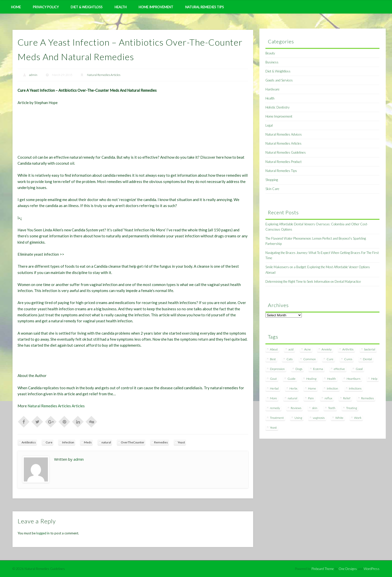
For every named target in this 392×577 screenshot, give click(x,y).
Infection (68, 442)
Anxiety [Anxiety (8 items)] (327, 349)
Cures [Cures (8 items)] (348, 359)
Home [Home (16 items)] (312, 388)
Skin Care (272, 189)
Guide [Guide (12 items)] (291, 379)
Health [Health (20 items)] (331, 379)
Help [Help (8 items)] (374, 379)
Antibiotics (29, 442)
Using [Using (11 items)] (298, 418)
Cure (49, 442)
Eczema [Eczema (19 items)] (318, 369)
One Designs (348, 569)
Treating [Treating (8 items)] (352, 408)
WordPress (372, 569)
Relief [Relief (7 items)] (347, 398)
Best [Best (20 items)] (273, 359)
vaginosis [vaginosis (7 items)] (319, 418)
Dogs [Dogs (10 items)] (299, 369)
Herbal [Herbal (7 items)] (274, 388)
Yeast (181, 442)
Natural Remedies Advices (284, 134)
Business (272, 62)
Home (16, 7)
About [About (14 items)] (274, 349)
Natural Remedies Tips (205, 7)
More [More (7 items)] (273, 398)
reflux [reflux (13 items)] (328, 398)
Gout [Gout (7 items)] (273, 379)
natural (106, 442)
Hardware (272, 89)
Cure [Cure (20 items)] (330, 359)
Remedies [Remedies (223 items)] (367, 398)
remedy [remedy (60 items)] (275, 408)
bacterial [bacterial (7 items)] (370, 349)
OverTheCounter (133, 442)
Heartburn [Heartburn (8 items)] (354, 379)
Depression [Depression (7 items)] (277, 369)
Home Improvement (156, 7)
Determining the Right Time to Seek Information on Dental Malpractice (313, 281)
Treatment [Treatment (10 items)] (277, 418)
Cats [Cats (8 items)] (289, 359)
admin (33, 75)
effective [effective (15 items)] (339, 369)
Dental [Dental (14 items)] (367, 359)
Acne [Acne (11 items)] (308, 349)
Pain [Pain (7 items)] (311, 398)
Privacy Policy (46, 7)
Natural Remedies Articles (104, 75)
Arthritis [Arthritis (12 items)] (348, 349)
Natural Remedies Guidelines (286, 152)
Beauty (270, 53)
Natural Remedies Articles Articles (56, 406)
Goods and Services (279, 80)
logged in (43, 533)
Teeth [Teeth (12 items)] (332, 408)
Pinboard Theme (323, 569)
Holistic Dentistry (277, 107)
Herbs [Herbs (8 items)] (293, 388)
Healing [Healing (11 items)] (311, 379)
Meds (88, 442)
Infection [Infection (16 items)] (332, 388)
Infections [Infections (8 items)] (355, 388)
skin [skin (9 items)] (315, 408)
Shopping (272, 180)
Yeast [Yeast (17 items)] (273, 427)
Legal (269, 125)
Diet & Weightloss (87, 7)
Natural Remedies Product (283, 162)
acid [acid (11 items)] (291, 349)
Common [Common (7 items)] (310, 359)
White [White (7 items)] (339, 418)
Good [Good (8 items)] (359, 369)
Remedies (161, 442)
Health (121, 7)
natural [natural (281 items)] (292, 398)
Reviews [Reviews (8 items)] (296, 408)
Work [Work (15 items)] (358, 418)
